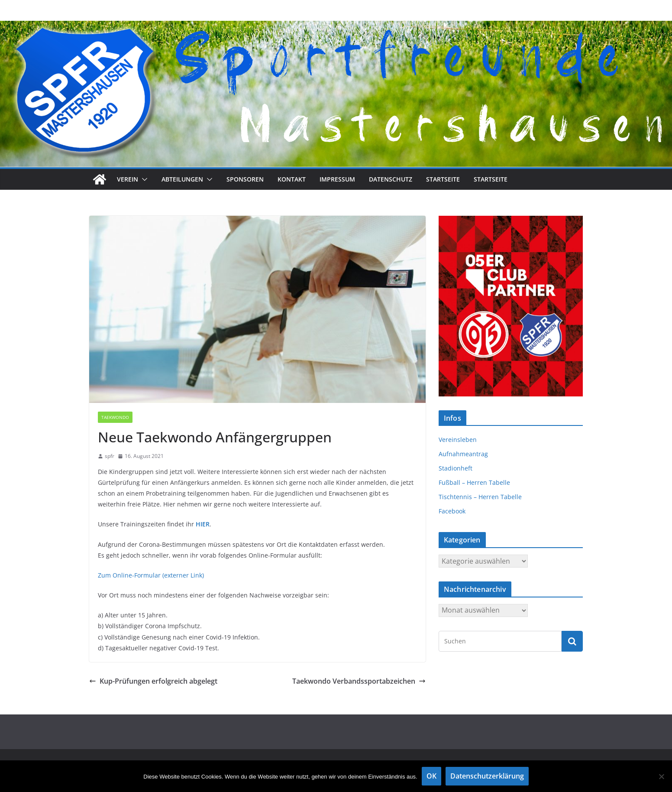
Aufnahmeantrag (463, 454)
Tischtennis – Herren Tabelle (480, 497)
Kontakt (292, 179)
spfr (110, 456)
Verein (128, 179)
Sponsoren (245, 179)
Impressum (337, 179)
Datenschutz (391, 179)
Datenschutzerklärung (487, 776)
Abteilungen (182, 179)
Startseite (443, 179)
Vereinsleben (458, 440)
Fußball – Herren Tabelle (474, 482)
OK (431, 776)
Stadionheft (456, 468)
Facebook (452, 511)
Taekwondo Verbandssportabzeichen (359, 681)
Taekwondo (115, 417)
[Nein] (661, 776)
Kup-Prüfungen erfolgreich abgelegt (153, 681)
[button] (143, 179)
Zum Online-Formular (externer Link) (151, 575)
